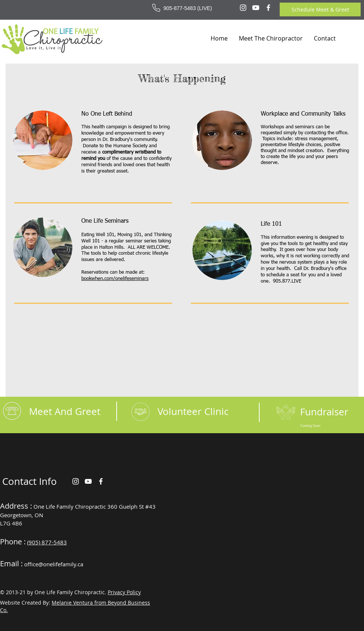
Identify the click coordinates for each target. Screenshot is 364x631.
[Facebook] (268, 8)
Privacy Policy (124, 592)
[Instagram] (243, 8)
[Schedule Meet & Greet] (320, 9)
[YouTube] (256, 8)
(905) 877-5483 (47, 542)
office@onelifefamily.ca (54, 564)
